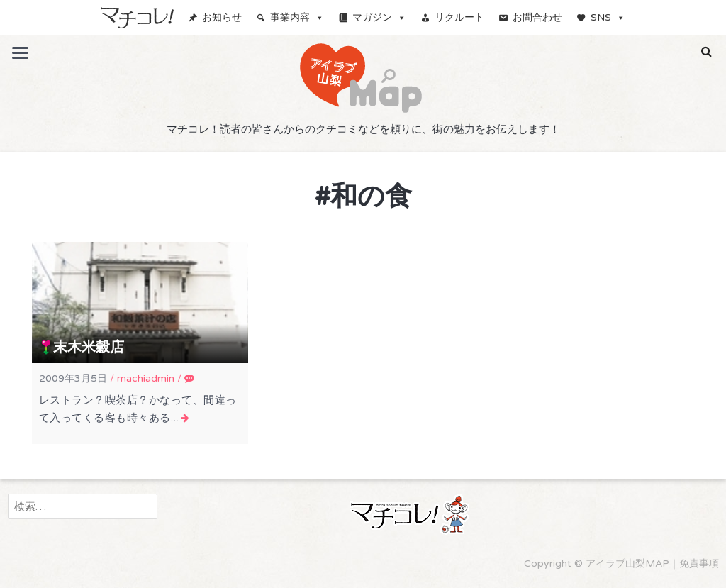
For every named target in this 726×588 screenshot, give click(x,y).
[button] (707, 52)
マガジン (379, 17)
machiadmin (146, 378)
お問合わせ (537, 17)
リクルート (459, 17)
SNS (608, 17)
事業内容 (297, 17)
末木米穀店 (89, 348)
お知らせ (222, 17)
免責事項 (699, 564)
